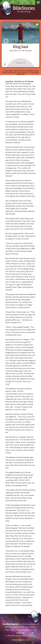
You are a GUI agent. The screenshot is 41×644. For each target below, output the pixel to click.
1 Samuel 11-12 (21, 63)
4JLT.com (26, 640)
